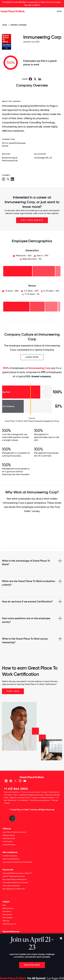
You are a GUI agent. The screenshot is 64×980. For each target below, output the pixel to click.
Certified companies (10, 856)
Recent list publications (11, 859)
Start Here (13, 691)
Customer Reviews (9, 845)
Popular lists (8, 870)
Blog (4, 905)
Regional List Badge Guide (20, 798)
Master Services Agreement (40, 800)
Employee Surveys (9, 838)
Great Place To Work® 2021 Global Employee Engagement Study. (32, 421)
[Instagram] (20, 781)
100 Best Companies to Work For (17, 873)
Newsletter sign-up (9, 924)
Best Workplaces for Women (16, 883)
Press (15, 795)
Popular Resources (11, 931)
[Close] (61, 938)
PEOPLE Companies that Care (14, 876)
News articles (7, 915)
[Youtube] (25, 781)
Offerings (7, 829)
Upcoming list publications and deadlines (17, 862)
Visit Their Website (32, 220)
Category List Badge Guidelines (43, 798)
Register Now (32, 965)
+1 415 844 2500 (16, 789)
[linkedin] (6, 781)
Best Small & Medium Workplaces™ (15, 879)
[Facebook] (11, 781)
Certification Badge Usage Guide (31, 795)
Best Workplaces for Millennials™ (14, 889)
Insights (6, 902)
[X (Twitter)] (15, 781)
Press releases (8, 918)
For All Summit (8, 841)
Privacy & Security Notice (31, 792)
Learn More (32, 357)
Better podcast (8, 908)
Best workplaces (10, 852)
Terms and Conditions (12, 792)
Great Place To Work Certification (14, 832)
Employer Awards (9, 835)
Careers (44, 792)
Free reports (7, 911)
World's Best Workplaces (11, 886)
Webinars (6, 921)
